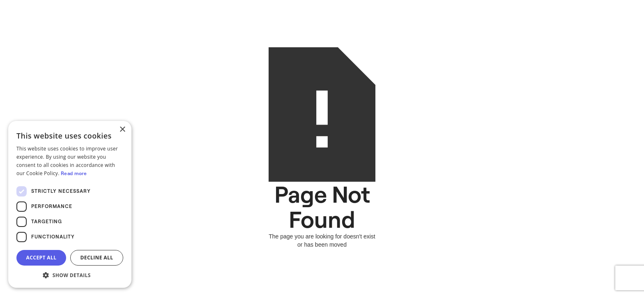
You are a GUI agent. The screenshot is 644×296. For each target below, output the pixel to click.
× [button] (122, 130)
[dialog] (70, 204)
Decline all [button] (97, 258)
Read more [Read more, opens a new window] (74, 173)
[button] (70, 275)
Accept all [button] (41, 258)
